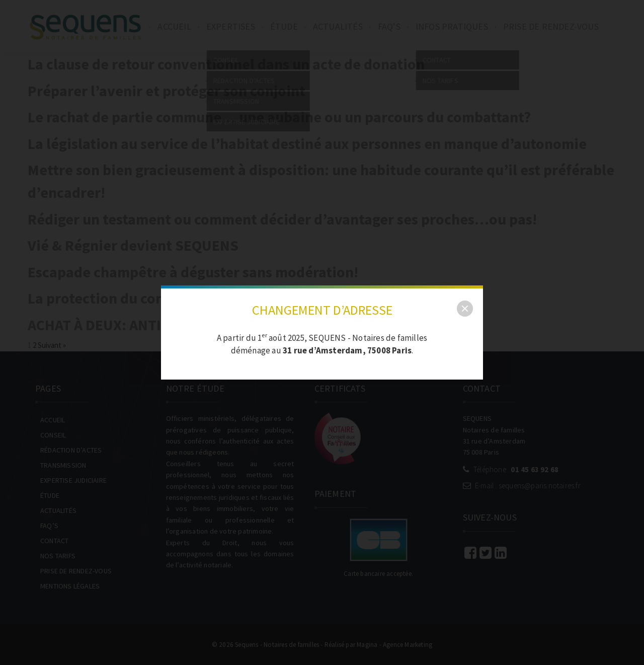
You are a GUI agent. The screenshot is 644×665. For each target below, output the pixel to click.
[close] (465, 309)
